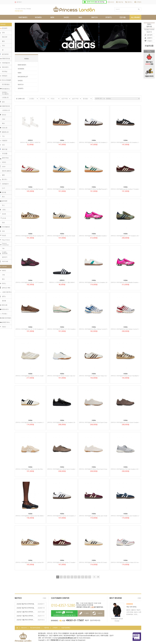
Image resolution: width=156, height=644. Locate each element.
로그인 (112, 2)
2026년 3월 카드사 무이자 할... (26, 604)
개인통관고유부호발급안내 (149, 31)
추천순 (53, 99)
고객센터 (139, 2)
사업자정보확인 (66, 628)
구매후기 (150, 41)
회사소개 (24, 628)
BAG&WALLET (23, 77)
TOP (149, 51)
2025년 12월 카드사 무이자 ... (25, 612)
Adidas (27, 59)
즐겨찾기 (19, 2)
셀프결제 (150, 35)
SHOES (20, 81)
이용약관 (46, 628)
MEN (20, 73)
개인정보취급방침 (35, 628)
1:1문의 (92, 607)
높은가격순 (75, 99)
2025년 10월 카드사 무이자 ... (25, 620)
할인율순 (85, 99)
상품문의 (150, 38)
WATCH (21, 85)
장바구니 (130, 2)
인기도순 (42, 99)
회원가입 (121, 2)
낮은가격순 (65, 99)
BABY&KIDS (22, 65)
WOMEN (21, 69)
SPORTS (21, 88)
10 (90, 577)
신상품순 (32, 99)
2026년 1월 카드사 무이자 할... (26, 608)
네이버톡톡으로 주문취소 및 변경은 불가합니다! (64, 613)
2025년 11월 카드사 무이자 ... (25, 616)
